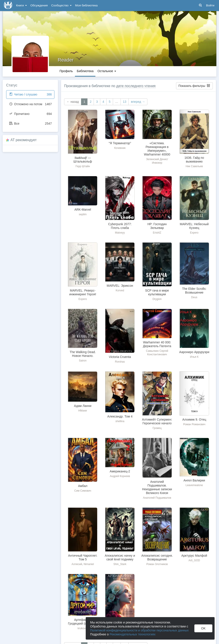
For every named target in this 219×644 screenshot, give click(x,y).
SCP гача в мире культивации (157, 292)
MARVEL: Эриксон (120, 286)
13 (125, 102)
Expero (194, 233)
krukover (83, 628)
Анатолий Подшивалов (157, 498)
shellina (120, 421)
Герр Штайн (83, 166)
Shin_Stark (120, 564)
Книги (21, 5)
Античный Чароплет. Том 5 (83, 557)
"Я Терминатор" (120, 143)
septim (83, 214)
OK (203, 628)
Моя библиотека (86, 5)
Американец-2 (120, 471)
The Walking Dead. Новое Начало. (83, 354)
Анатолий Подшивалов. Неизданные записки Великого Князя (157, 487)
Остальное (107, 71)
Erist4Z (157, 233)
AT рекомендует (24, 140)
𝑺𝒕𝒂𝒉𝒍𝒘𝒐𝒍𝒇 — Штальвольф (83, 160)
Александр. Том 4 (120, 416)
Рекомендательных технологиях (133, 634)
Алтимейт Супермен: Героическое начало (157, 421)
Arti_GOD (194, 560)
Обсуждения (39, 5)
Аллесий (77, 564)
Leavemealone (194, 485)
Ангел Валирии (194, 480)
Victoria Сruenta (120, 357)
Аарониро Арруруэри (194, 352)
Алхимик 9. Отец (194, 419)
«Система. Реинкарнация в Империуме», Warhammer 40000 (157, 149)
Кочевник (120, 148)
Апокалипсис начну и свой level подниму (120, 557)
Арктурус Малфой (194, 556)
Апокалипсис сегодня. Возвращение (157, 557)
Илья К (194, 357)
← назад (73, 102)
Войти (210, 5)
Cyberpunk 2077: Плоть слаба (120, 226)
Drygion (157, 299)
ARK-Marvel (83, 210)
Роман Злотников (157, 564)
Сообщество (61, 5)
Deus (194, 297)
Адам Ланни (83, 406)
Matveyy (120, 233)
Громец (157, 428)
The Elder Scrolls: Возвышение (194, 291)
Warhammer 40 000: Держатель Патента (157, 344)
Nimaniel (89, 564)
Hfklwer (83, 411)
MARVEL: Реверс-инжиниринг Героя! (83, 292)
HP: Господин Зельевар (157, 226)
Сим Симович (83, 491)
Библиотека (85, 71)
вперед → (138, 102)
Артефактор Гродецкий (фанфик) (83, 622)
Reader (66, 60)
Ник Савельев (194, 166)
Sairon (83, 361)
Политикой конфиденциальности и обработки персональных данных (139, 630)
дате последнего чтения (136, 86)
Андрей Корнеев (120, 476)
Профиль (66, 71)
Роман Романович (194, 424)
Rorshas (120, 362)
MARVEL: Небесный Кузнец (194, 226)
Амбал (83, 486)
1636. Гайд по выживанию (194, 160)
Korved (120, 290)
